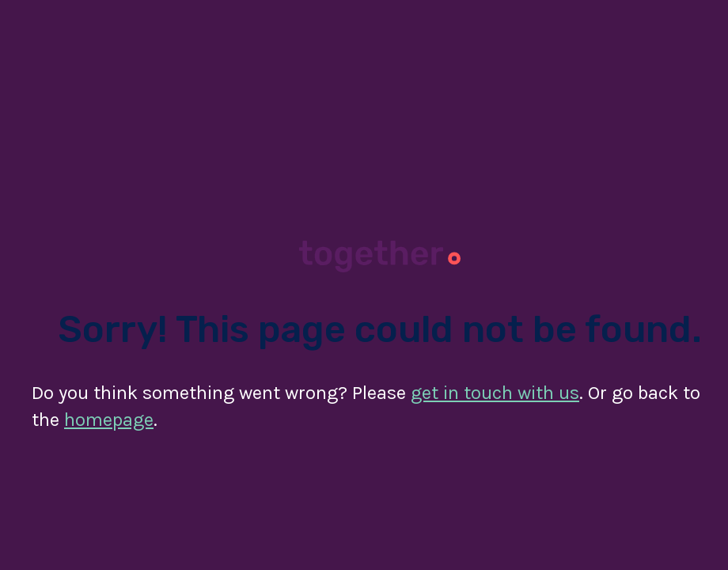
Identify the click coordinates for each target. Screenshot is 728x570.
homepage (109, 420)
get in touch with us (495, 393)
